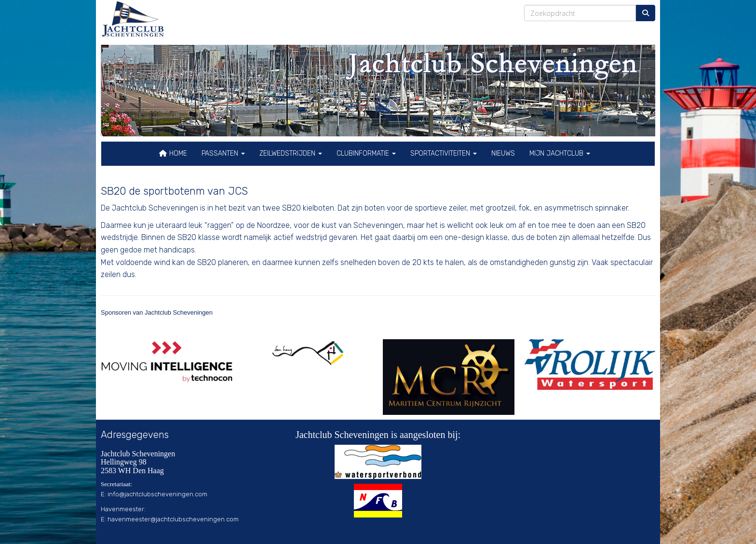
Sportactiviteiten (444, 153)
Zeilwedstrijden (291, 153)
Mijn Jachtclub (560, 153)
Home (173, 153)
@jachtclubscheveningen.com (157, 494)
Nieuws (503, 153)
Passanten (223, 153)
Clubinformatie (366, 153)
